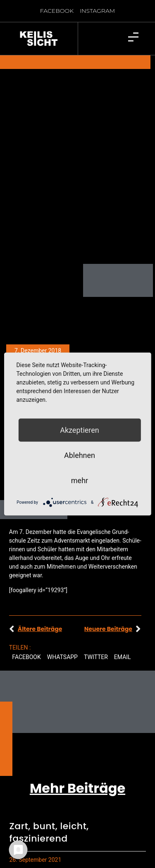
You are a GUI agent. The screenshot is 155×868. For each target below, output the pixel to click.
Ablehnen (80, 455)
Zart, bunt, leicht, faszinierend (49, 810)
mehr (80, 480)
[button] (26, 635)
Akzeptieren (80, 430)
